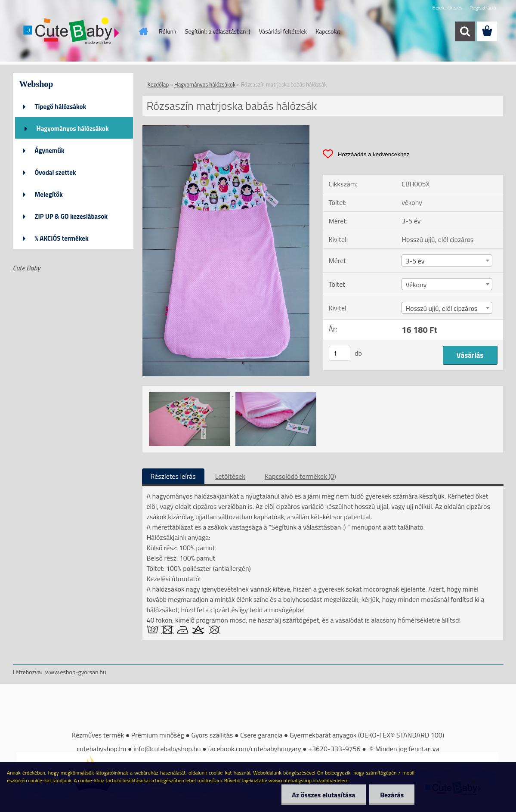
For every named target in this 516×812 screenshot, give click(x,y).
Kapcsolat (328, 31)
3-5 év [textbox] (415, 261)
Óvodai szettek (56, 172)
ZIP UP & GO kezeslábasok (71, 216)
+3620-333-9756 (334, 749)
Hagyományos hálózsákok (73, 129)
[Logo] (72, 32)
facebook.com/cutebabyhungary (254, 749)
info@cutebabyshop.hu (167, 749)
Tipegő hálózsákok (61, 107)
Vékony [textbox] (416, 285)
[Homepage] (142, 31)
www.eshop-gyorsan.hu (76, 672)
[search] (465, 31)
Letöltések (230, 476)
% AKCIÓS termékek (62, 238)
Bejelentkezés (448, 8)
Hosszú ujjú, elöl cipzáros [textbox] (441, 308)
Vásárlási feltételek (283, 31)
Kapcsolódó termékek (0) (300, 476)
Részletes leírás (173, 476)
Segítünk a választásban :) (218, 31)
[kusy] (340, 353)
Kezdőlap (158, 84)
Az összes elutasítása (323, 795)
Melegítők (49, 194)
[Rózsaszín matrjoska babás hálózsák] (226, 129)
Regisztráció (483, 8)
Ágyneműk (50, 150)
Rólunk (168, 31)
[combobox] (447, 260)
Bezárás (392, 795)
